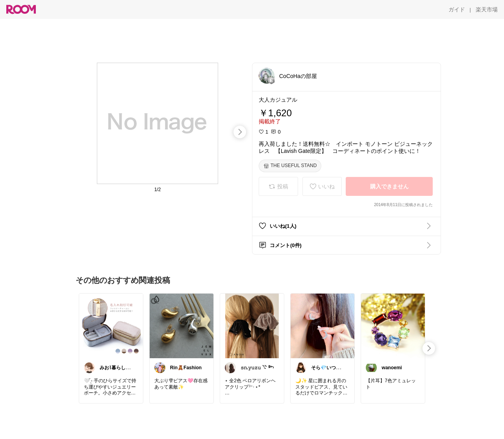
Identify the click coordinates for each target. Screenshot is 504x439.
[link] (111, 326)
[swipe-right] (240, 132)
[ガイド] (457, 9)
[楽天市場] (487, 9)
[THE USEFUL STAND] (290, 166)
